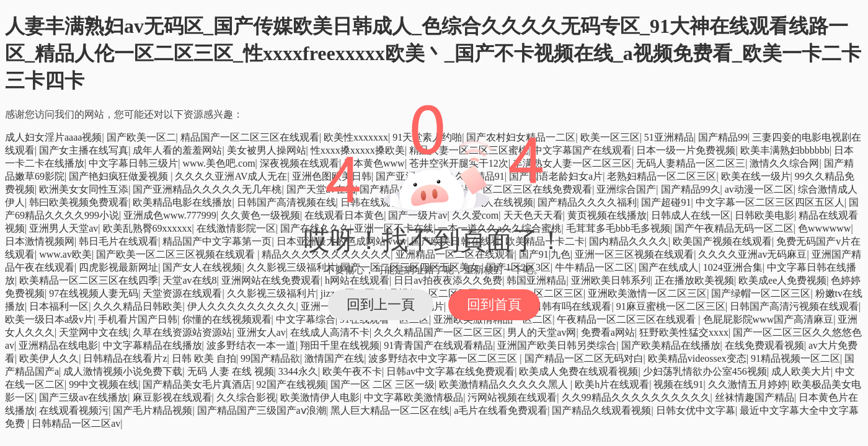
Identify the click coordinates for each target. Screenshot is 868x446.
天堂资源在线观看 (182, 293)
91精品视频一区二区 (795, 358)
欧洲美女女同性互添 (84, 189)
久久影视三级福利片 (272, 293)
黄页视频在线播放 (607, 215)
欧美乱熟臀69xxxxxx (148, 228)
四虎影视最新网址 (118, 267)
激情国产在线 (334, 358)
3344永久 (298, 371)
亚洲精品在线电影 (58, 345)
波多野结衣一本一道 (251, 345)
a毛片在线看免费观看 (501, 410)
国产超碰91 (666, 202)
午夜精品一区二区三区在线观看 (627, 319)
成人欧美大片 (801, 371)
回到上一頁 (381, 304)
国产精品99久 (691, 189)
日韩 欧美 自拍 (204, 358)
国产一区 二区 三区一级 (383, 384)
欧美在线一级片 (756, 176)
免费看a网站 (608, 332)
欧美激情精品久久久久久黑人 (505, 384)
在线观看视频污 (74, 410)
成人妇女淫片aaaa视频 (53, 137)
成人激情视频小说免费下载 (123, 371)
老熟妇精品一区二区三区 (662, 176)
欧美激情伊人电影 (320, 397)
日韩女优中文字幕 (696, 410)
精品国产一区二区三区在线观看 (250, 137)
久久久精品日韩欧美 (138, 306)
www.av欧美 (65, 254)
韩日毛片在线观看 (118, 241)
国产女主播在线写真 (84, 150)
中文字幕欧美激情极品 (414, 397)
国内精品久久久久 (629, 241)
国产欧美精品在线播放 (671, 345)
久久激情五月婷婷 (748, 384)
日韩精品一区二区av (76, 423)
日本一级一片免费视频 (686, 150)
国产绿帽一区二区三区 (761, 293)
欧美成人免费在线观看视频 (578, 371)
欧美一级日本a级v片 (49, 319)
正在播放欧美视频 (694, 280)
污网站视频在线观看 (512, 397)
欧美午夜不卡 (352, 371)
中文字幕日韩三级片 (133, 163)
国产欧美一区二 (141, 137)
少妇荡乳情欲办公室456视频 (705, 371)
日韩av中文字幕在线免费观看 (450, 371)
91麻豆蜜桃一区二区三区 (671, 306)
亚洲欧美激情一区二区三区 (647, 293)
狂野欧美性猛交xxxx (684, 332)
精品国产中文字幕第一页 (217, 241)
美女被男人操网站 (267, 150)
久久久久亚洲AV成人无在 (231, 176)
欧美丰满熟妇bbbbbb (785, 150)
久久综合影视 (246, 397)
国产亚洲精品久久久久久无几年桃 (207, 189)
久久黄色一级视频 (260, 215)
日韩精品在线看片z (125, 358)
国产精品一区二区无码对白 (584, 358)
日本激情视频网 (40, 241)
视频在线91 (678, 384)
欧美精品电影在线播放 (182, 202)
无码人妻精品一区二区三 (691, 163)
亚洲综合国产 (626, 189)
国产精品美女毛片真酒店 (197, 384)
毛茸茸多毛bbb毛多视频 (618, 228)
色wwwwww (824, 228)
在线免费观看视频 (764, 345)
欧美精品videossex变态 (697, 358)
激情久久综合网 (784, 163)
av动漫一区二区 (759, 189)
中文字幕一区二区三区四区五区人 (770, 202)
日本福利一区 (59, 306)
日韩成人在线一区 (691, 215)
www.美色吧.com (219, 163)
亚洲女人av (261, 332)
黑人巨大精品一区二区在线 (390, 410)
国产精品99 (723, 137)
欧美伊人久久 (49, 358)
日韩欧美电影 (764, 215)
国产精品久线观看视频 (601, 410)
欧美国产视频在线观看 (722, 241)
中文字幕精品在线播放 (153, 345)
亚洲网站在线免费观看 (271, 280)
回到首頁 (494, 304)
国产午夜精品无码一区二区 (734, 228)
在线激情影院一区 (236, 228)
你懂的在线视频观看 (227, 319)
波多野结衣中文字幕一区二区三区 (444, 358)
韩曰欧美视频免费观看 (79, 202)
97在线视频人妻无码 (94, 293)
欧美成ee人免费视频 (782, 280)
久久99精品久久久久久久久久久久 (636, 397)
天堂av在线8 (189, 280)
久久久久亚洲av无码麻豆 (752, 254)
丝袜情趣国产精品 (755, 397)
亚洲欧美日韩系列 (611, 280)
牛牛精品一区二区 (595, 267)
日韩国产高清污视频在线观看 (794, 306)
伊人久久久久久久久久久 (242, 306)
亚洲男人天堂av (64, 228)
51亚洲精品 (669, 137)
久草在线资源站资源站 (182, 332)
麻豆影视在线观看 (172, 397)
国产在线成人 (668, 267)
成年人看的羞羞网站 (177, 150)
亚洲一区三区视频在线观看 (634, 254)
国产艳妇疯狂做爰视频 (120, 176)
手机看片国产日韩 (138, 319)
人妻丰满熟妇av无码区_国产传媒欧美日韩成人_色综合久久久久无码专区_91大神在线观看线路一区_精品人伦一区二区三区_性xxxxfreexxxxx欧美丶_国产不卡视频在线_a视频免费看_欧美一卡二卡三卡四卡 (433, 53)
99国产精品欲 (270, 358)
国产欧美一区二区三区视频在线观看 (177, 254)
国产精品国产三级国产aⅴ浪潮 (262, 410)
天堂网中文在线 (94, 332)
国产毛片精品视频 (153, 410)
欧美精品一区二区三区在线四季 (89, 280)
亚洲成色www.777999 (170, 215)
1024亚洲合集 (733, 267)
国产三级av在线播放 (83, 397)
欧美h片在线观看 (612, 384)
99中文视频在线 (104, 384)
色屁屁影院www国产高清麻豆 (768, 319)
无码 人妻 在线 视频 (231, 371)
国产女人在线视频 (202, 267)
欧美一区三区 (610, 137)
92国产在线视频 (291, 384)
